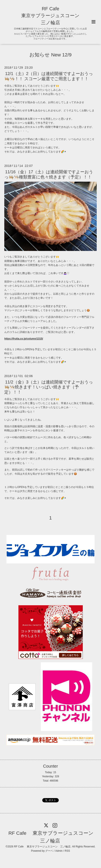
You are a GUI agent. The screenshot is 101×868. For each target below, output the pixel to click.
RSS (67, 851)
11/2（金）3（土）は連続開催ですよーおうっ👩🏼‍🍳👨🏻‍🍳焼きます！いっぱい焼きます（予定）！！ (49, 387)
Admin (59, 851)
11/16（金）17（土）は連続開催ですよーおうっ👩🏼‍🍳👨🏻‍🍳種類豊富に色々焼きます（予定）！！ (49, 174)
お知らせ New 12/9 (50, 55)
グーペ (49, 851)
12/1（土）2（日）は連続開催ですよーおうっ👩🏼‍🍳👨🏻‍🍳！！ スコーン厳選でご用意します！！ (49, 76)
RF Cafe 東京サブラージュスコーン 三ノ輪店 (50, 16)
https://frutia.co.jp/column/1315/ (24, 339)
